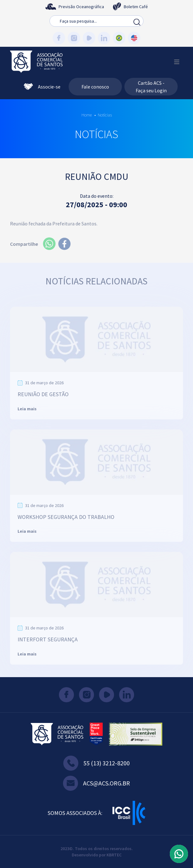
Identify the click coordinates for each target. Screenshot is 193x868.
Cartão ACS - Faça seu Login (151, 87)
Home (87, 115)
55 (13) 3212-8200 (96, 763)
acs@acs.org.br (96, 783)
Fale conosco (95, 87)
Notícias (105, 115)
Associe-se (42, 87)
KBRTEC (114, 855)
